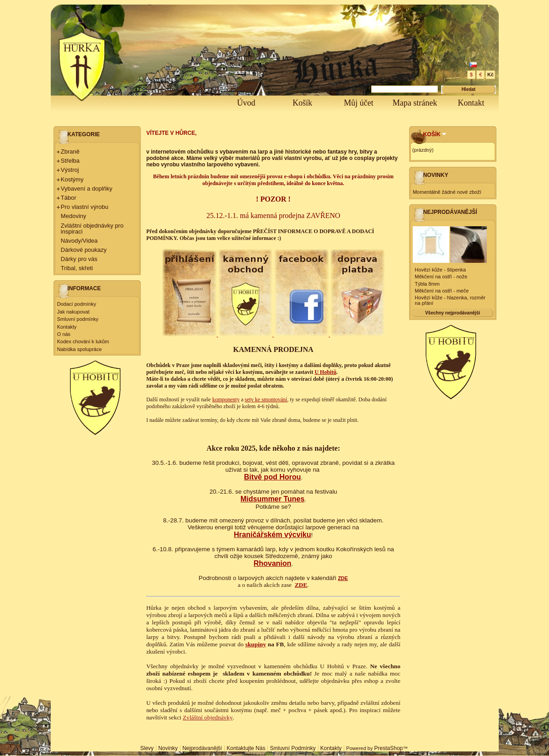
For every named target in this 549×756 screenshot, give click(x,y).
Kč (490, 75)
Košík (302, 103)
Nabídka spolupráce (80, 349)
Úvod (246, 103)
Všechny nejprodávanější (453, 313)
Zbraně (70, 152)
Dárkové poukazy (84, 250)
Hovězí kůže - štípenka (440, 270)
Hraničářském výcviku (273, 535)
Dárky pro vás (79, 259)
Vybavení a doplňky (87, 189)
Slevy (147, 748)
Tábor (69, 198)
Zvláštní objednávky (208, 717)
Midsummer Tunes (272, 499)
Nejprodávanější (450, 212)
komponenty (226, 399)
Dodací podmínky (77, 304)
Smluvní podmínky (78, 319)
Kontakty (67, 327)
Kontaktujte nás (246, 748)
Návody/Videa (79, 241)
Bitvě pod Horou (272, 477)
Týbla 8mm (427, 284)
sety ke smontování (266, 399)
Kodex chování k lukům (83, 341)
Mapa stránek (415, 103)
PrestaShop (389, 748)
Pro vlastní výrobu (85, 207)
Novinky (436, 175)
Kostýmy (72, 179)
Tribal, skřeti (77, 268)
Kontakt (471, 103)
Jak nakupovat (73, 312)
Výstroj (70, 170)
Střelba (70, 161)
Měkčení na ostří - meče (442, 291)
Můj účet (359, 103)
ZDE (343, 578)
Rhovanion (273, 563)
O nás (64, 334)
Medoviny (74, 216)
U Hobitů (325, 372)
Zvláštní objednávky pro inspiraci (92, 229)
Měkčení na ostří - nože (441, 277)
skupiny (256, 644)
